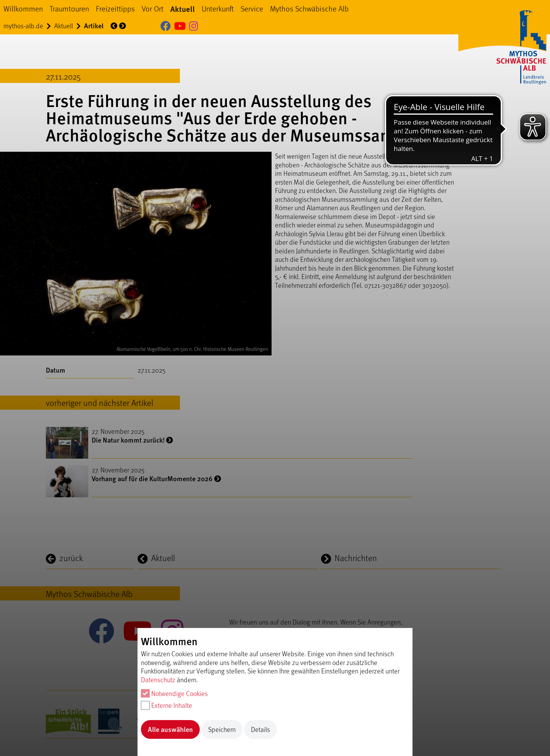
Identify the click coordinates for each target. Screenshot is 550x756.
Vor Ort (153, 8)
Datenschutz (158, 680)
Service (252, 8)
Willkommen (23, 8)
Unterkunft (218, 8)
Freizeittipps (115, 8)
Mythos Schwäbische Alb (309, 8)
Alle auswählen (170, 729)
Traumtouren (69, 8)
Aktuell (183, 9)
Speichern (222, 729)
